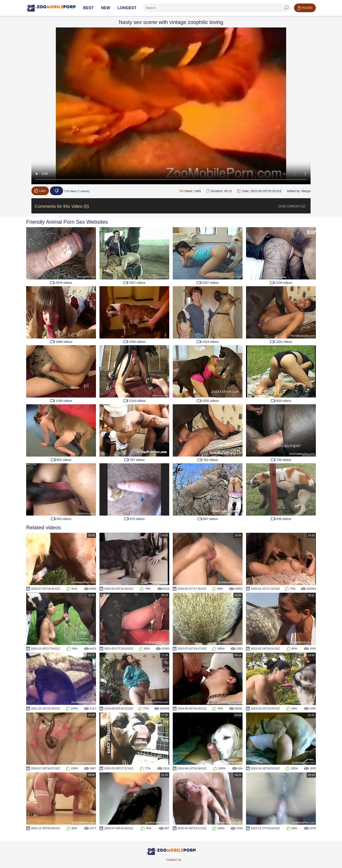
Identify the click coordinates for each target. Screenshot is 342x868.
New (106, 8)
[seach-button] (286, 8)
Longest (127, 8)
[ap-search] (217, 8)
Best (88, 8)
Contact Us (174, 860)
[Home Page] (51, 8)
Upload (305, 8)
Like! (40, 191)
